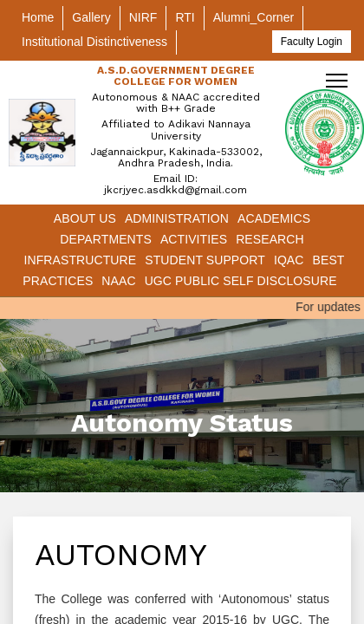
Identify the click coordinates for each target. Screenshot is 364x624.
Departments (106, 239)
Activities (194, 239)
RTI (185, 17)
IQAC (289, 260)
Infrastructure (80, 260)
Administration (177, 218)
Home (38, 17)
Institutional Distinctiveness (94, 42)
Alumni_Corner (253, 17)
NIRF (143, 17)
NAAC (118, 281)
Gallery (91, 17)
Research (270, 239)
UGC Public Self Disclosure (241, 281)
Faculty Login (312, 42)
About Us (85, 218)
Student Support (205, 260)
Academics (274, 218)
